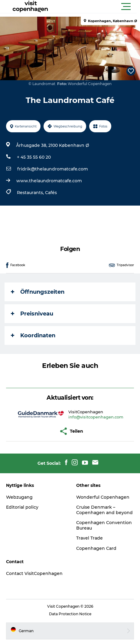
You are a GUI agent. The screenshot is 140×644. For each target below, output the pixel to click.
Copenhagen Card (96, 548)
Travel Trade (90, 538)
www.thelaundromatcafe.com (49, 181)
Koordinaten (33, 335)
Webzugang (19, 497)
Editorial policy (22, 507)
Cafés (51, 193)
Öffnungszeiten (38, 292)
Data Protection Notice (70, 614)
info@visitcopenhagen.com (96, 417)
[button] (97, 7)
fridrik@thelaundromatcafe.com (53, 169)
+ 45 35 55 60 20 (34, 157)
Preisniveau (32, 314)
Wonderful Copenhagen (103, 497)
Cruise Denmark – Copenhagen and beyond (104, 510)
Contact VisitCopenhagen (34, 573)
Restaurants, (31, 193)
